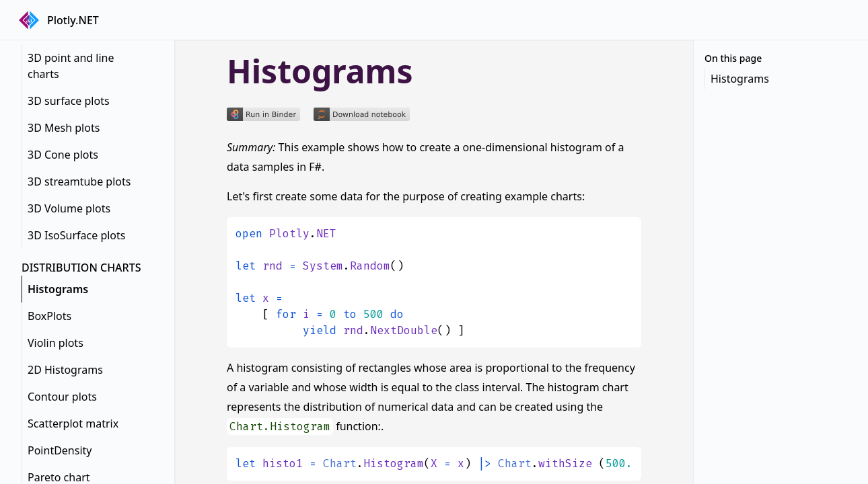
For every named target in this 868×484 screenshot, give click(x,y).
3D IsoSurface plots (76, 235)
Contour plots (62, 397)
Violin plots (56, 343)
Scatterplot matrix (73, 424)
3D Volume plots (69, 208)
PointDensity (60, 450)
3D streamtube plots (79, 182)
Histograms (58, 289)
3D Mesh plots (64, 128)
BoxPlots (49, 316)
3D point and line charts (71, 66)
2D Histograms (65, 370)
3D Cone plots (63, 155)
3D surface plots (69, 101)
